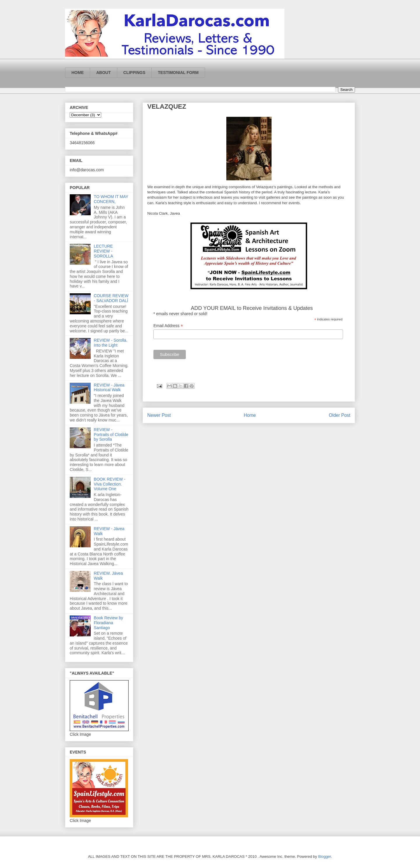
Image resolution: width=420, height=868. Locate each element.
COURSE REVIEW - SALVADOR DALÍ (111, 298)
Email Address (168, 326)
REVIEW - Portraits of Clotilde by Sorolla (111, 435)
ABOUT (104, 73)
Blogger (325, 856)
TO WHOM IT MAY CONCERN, (111, 199)
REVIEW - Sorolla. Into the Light (111, 343)
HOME (78, 73)
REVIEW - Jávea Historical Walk (109, 388)
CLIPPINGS (134, 73)
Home (250, 415)
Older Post (339, 415)
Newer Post (159, 415)
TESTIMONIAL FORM (178, 73)
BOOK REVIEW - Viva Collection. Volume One (110, 484)
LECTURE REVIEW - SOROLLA (104, 251)
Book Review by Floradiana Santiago (108, 623)
